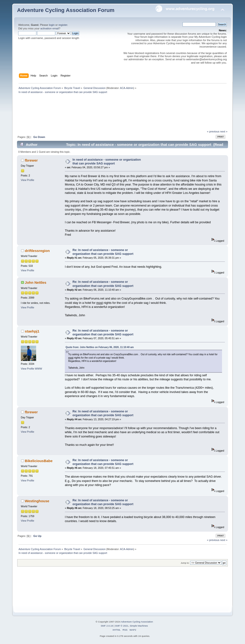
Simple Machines (139, 626)
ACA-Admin (127, 88)
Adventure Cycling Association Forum (66, 10)
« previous (213, 131)
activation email (49, 28)
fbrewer (31, 160)
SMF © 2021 (122, 626)
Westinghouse (37, 501)
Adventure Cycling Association (137, 622)
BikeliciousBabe (39, 461)
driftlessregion (37, 251)
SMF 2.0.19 (107, 626)
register (63, 25)
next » (224, 131)
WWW (39, 369)
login (52, 25)
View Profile (28, 180)
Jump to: (185, 563)
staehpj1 (32, 331)
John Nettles (36, 282)
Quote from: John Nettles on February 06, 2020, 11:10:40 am (100, 347)
